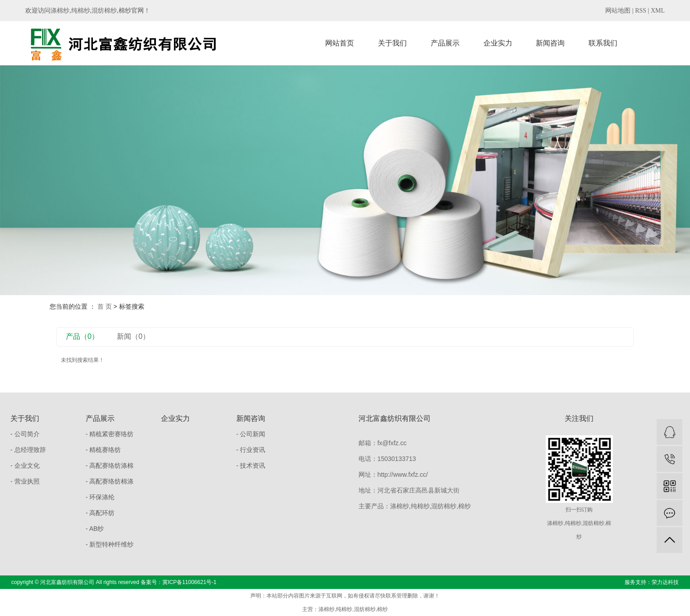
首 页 (105, 306)
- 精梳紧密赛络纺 (110, 434)
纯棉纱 (81, 11)
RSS (641, 11)
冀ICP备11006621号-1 (189, 582)
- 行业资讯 (251, 450)
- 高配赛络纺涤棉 (110, 465)
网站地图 (618, 11)
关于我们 (392, 43)
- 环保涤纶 (100, 497)
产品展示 (445, 43)
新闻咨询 (550, 43)
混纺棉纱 (104, 11)
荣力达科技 (665, 582)
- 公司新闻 (251, 434)
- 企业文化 (25, 465)
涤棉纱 (60, 11)
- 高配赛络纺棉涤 (110, 481)
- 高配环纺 (100, 513)
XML (658, 11)
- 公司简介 (25, 434)
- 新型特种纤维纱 (110, 544)
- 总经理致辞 (28, 450)
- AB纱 (95, 529)
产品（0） (82, 336)
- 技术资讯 (251, 465)
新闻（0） (133, 336)
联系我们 (603, 43)
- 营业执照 (25, 481)
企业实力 (498, 43)
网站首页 (340, 43)
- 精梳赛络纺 (103, 450)
